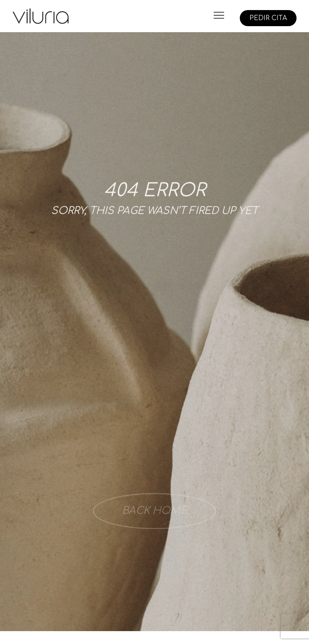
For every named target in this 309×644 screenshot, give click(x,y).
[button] (219, 16)
